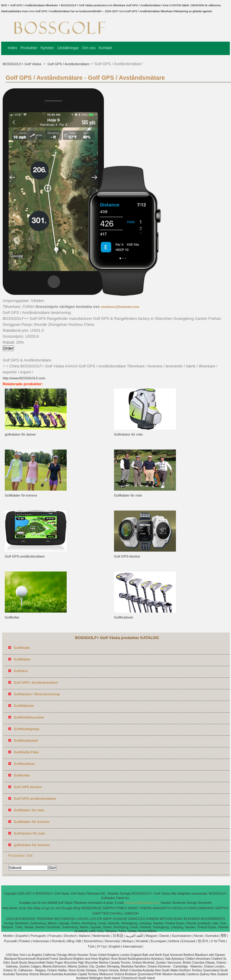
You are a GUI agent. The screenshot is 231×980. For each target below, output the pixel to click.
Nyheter (47, 48)
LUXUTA (95, 919)
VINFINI (146, 908)
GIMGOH (132, 913)
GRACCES (137, 919)
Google (67, 908)
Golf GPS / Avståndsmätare (68, 64)
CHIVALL (117, 913)
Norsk (199, 936)
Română (58, 941)
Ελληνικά (188, 941)
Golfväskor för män (128, 434)
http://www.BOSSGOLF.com (24, 378)
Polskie (25, 941)
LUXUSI (82, 919)
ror (52, 908)
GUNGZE (120, 919)
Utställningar (68, 48)
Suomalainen (181, 936)
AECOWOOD (64, 919)
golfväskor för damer (20, 434)
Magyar (151, 936)
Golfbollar (12, 617)
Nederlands (101, 936)
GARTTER (100, 913)
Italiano (84, 936)
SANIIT (133, 908)
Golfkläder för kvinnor (21, 495)
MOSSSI (28, 919)
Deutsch (70, 936)
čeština (174, 941)
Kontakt (105, 48)
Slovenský (112, 941)
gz (48, 908)
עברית (102, 946)
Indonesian (41, 941)
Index (13, 48)
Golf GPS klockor (127, 556)
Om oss (89, 48)
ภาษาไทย (218, 941)
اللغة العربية (134, 936)
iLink (23, 908)
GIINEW (152, 919)
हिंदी (224, 936)
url (43, 908)
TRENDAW (45, 919)
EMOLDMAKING (201, 908)
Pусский (10, 941)
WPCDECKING (171, 919)
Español (22, 936)
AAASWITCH (163, 908)
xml (58, 908)
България (158, 941)
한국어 (203, 941)
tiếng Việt (74, 941)
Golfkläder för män (128, 495)
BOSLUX (181, 908)
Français (55, 936)
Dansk (164, 936)
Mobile (8, 936)
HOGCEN (13, 919)
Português (38, 936)
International (132, 946)
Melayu (128, 941)
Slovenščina (93, 941)
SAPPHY (222, 908)
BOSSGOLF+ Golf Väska (22, 64)
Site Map (34, 908)
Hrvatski (142, 941)
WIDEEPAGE (91, 908)
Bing (77, 908)
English (115, 946)
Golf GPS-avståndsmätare (25, 556)
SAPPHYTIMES (115, 908)
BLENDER (192, 919)
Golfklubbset (124, 617)
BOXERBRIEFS (213, 919)
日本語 (118, 936)
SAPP (107, 919)
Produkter (29, 48)
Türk (91, 946)
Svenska (212, 936)
